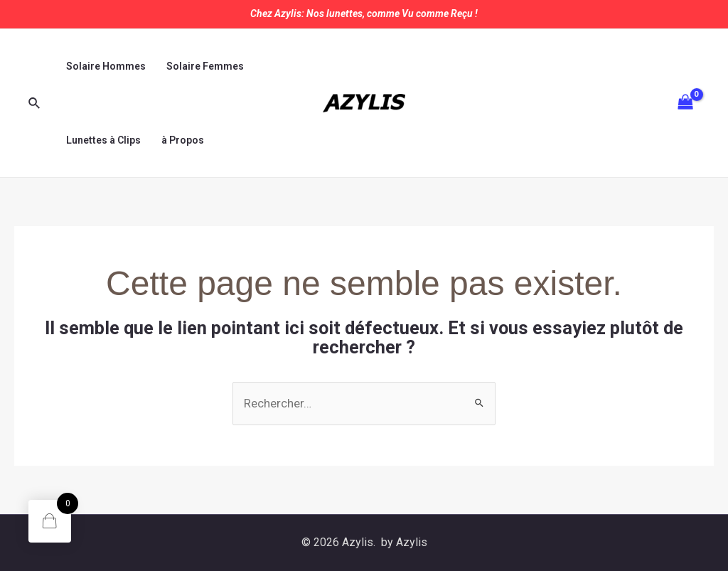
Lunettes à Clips (103, 140)
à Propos (181, 140)
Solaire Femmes (204, 66)
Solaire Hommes (105, 66)
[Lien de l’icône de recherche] (35, 103)
